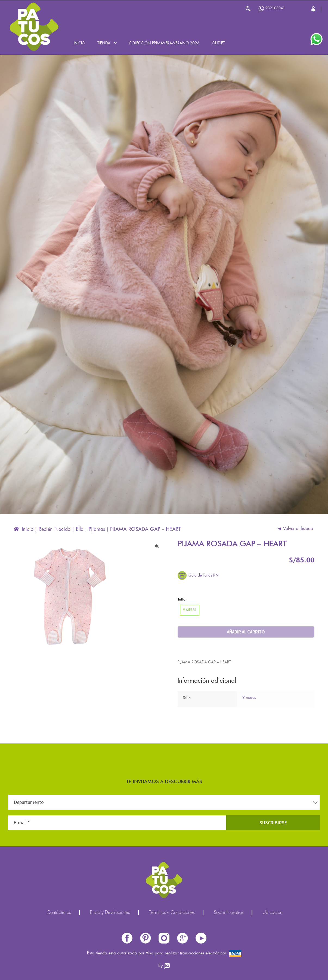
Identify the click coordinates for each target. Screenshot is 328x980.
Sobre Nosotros (229, 913)
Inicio (79, 43)
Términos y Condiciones (172, 913)
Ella (80, 529)
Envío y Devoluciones (110, 913)
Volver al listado (298, 529)
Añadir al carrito (246, 632)
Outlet (218, 43)
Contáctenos (59, 913)
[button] (157, 546)
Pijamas (97, 529)
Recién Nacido (55, 529)
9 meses (249, 698)
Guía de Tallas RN (204, 575)
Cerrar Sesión (314, 9)
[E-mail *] (117, 823)
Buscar (248, 9)
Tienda (104, 43)
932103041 (272, 9)
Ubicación (273, 913)
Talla (182, 599)
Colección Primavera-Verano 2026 (164, 43)
